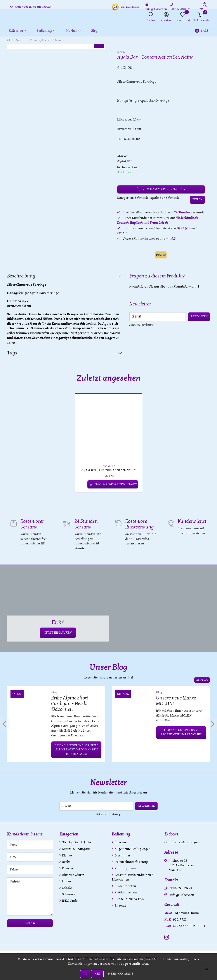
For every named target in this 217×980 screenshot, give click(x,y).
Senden (30, 922)
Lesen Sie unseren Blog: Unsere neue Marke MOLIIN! (181, 732)
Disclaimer (122, 855)
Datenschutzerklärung (141, 325)
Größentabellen (125, 885)
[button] (203, 7)
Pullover (67, 868)
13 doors (171, 833)
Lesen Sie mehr (129, 139)
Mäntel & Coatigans (76, 848)
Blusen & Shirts (73, 874)
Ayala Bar (125, 161)
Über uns (121, 841)
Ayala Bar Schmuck (164, 198)
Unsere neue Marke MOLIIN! (176, 700)
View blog (202, 679)
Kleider (67, 855)
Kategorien (69, 833)
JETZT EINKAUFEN (58, 632)
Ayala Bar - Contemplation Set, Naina (108, 469)
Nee (97, 974)
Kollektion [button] (16, 31)
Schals (67, 887)
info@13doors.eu (182, 894)
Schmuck (141, 198)
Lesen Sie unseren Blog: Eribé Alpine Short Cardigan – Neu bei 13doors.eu (76, 749)
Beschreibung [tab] (21, 276)
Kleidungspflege (126, 892)
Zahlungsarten (125, 868)
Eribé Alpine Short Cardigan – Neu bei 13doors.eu (70, 703)
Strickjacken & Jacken (77, 841)
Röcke (66, 861)
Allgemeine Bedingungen (132, 848)
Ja (85, 974)
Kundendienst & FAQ (129, 898)
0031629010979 (181, 887)
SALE (202, 31)
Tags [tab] (12, 353)
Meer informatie (121, 974)
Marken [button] (72, 31)
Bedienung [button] (44, 31)
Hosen (66, 880)
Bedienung (121, 833)
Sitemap (120, 905)
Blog (94, 31)
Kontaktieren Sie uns (25, 833)
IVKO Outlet (70, 900)
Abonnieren (199, 316)
